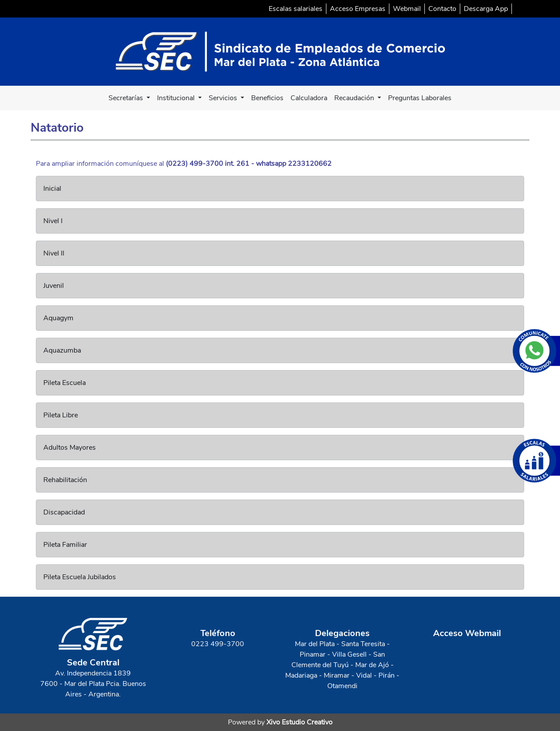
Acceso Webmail (467, 633)
